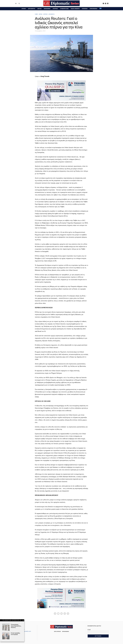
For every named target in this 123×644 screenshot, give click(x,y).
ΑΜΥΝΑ (39, 9)
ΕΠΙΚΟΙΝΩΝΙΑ (94, 9)
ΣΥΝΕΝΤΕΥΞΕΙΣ (64, 9)
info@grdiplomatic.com (25, 631)
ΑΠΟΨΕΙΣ (55, 9)
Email (89, 630)
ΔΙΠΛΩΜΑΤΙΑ (32, 9)
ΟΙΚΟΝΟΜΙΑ (47, 9)
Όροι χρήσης (57, 631)
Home (36, 14)
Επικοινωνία (66, 631)
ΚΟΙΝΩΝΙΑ (85, 9)
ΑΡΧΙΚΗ (24, 9)
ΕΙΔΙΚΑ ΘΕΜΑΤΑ (75, 9)
